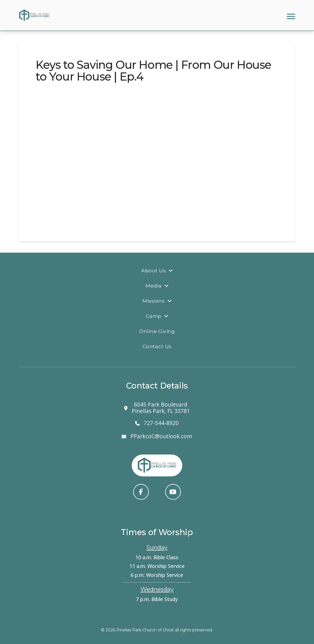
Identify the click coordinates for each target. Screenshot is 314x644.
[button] (291, 16)
